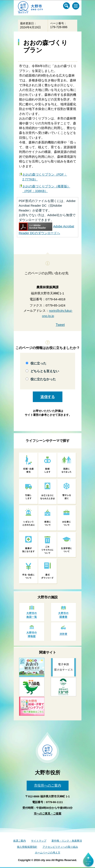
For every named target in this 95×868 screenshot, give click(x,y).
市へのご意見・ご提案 (48, 814)
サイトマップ (39, 841)
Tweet (60, 325)
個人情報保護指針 (27, 847)
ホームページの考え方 (48, 853)
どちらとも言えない (45, 371)
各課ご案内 (19, 841)
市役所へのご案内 (48, 785)
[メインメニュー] (76, 6)
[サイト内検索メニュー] (66, 6)
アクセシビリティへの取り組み (60, 847)
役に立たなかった (43, 379)
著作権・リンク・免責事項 (67, 841)
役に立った (38, 363)
